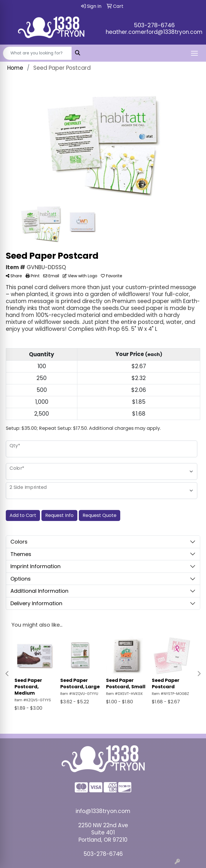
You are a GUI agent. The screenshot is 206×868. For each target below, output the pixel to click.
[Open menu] (194, 53)
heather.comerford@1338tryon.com (154, 32)
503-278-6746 (154, 25)
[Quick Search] (37, 53)
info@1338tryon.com (103, 811)
